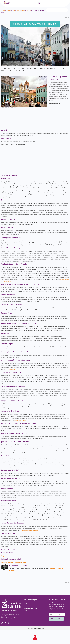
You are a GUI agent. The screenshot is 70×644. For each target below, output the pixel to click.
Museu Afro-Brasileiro (21, 420)
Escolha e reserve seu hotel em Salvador (13, 562)
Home (25, 603)
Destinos (8, 10)
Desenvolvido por (35, 634)
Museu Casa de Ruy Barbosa (29, 530)
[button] (39, 3)
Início (4, 10)
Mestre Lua (11, 369)
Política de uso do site (30, 611)
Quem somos (28, 606)
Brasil (14, 10)
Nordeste (19, 10)
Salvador (29, 10)
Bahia (24, 10)
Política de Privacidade (30, 608)
